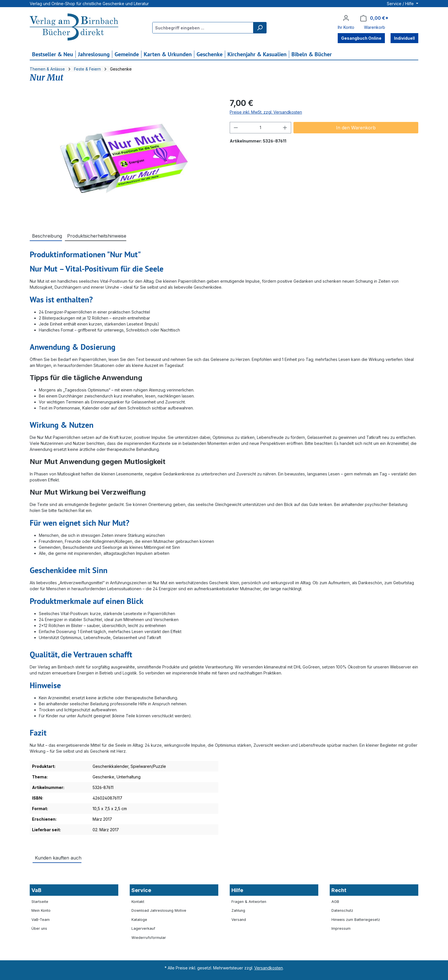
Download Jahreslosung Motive (159, 910)
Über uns (39, 928)
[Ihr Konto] (346, 18)
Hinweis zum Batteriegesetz (356, 920)
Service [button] (141, 890)
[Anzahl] (261, 128)
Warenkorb (375, 27)
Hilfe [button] (237, 890)
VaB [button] (36, 890)
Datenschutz (342, 910)
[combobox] (203, 28)
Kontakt (138, 902)
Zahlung (238, 910)
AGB (335, 902)
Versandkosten (269, 968)
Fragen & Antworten (249, 902)
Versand (239, 920)
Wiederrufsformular (149, 938)
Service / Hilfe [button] (401, 4)
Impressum (341, 928)
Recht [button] (339, 890)
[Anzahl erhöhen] (285, 128)
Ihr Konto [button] (346, 27)
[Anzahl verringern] (236, 128)
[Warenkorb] (374, 18)
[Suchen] (260, 28)
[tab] (46, 236)
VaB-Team (41, 920)
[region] (124, 158)
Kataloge (139, 920)
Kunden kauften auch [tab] (58, 858)
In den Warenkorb (356, 128)
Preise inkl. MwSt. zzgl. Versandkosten (266, 112)
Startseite (40, 902)
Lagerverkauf (143, 928)
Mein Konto (41, 910)
